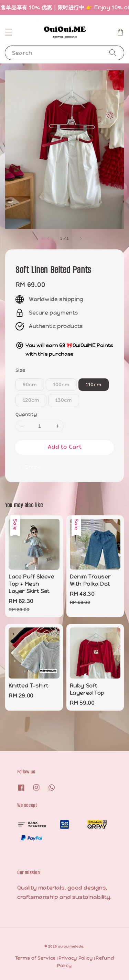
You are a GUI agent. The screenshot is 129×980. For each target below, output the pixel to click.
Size (20, 370)
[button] (9, 32)
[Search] (113, 53)
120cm (31, 400)
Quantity (26, 414)
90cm (30, 385)
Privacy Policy (76, 958)
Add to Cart (65, 447)
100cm (61, 385)
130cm (64, 400)
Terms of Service (35, 958)
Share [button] (28, 467)
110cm (94, 385)
